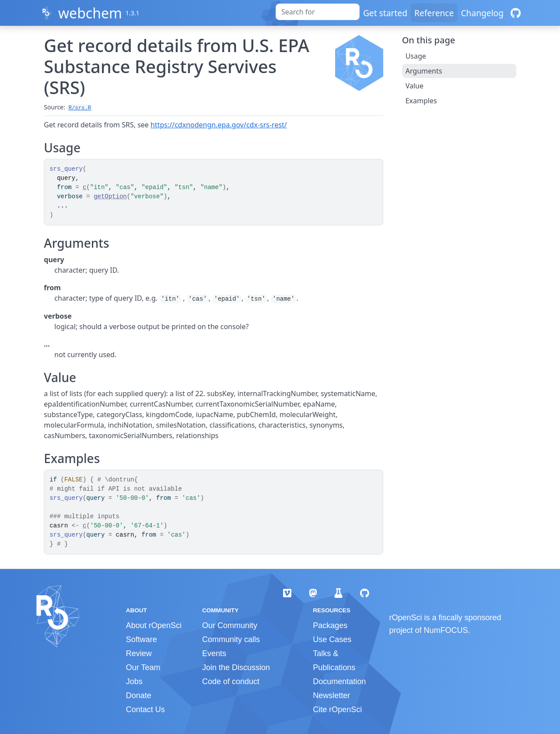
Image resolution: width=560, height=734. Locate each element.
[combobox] (318, 12)
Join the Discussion (236, 667)
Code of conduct (231, 681)
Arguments (424, 71)
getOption (110, 197)
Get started (385, 13)
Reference (434, 13)
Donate (139, 695)
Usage (416, 56)
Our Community (230, 625)
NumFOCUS (446, 630)
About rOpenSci (154, 625)
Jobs (134, 681)
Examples (421, 101)
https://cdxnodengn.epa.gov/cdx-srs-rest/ (219, 125)
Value (415, 86)
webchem (90, 13)
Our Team (143, 667)
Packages (330, 625)
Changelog (482, 13)
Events (214, 653)
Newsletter (331, 695)
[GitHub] (516, 13)
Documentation (339, 681)
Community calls (231, 639)
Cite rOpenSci (337, 709)
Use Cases (332, 639)
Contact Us (145, 709)
